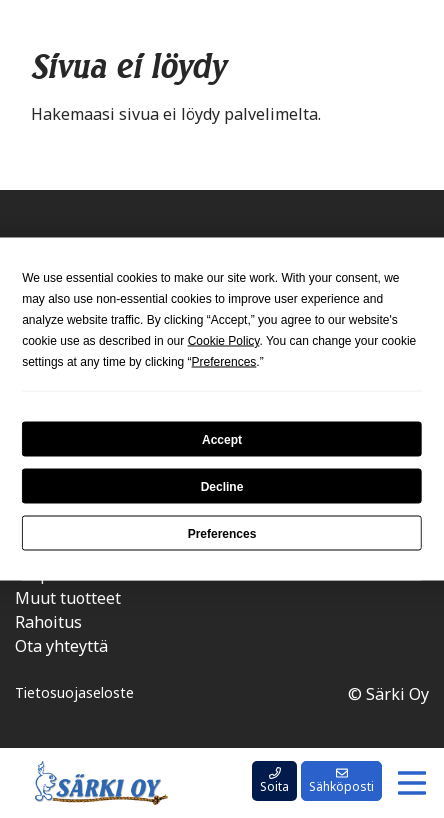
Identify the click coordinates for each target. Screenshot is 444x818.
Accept (222, 439)
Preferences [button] (224, 362)
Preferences (222, 533)
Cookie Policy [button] (224, 341)
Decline (222, 486)
